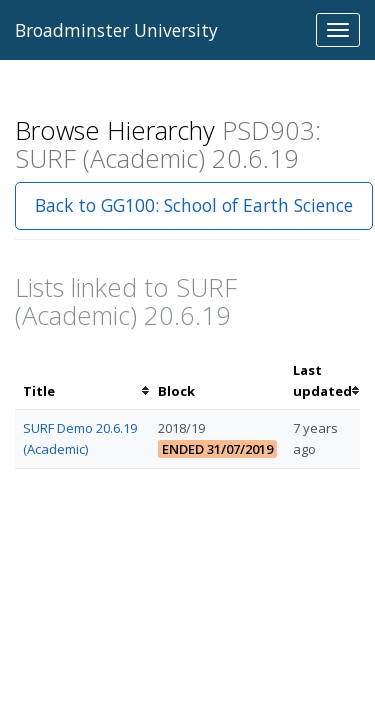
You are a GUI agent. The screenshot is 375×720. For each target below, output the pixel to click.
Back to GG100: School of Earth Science (194, 205)
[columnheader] (82, 381)
